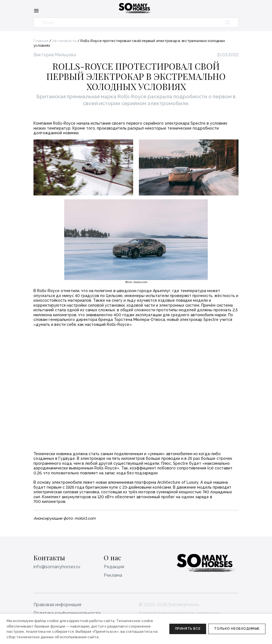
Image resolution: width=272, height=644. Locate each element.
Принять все (188, 629)
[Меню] (36, 10)
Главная (41, 41)
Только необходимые (237, 629)
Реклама (113, 575)
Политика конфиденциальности (67, 613)
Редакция (114, 567)
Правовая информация (57, 605)
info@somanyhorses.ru (57, 567)
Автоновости (64, 41)
